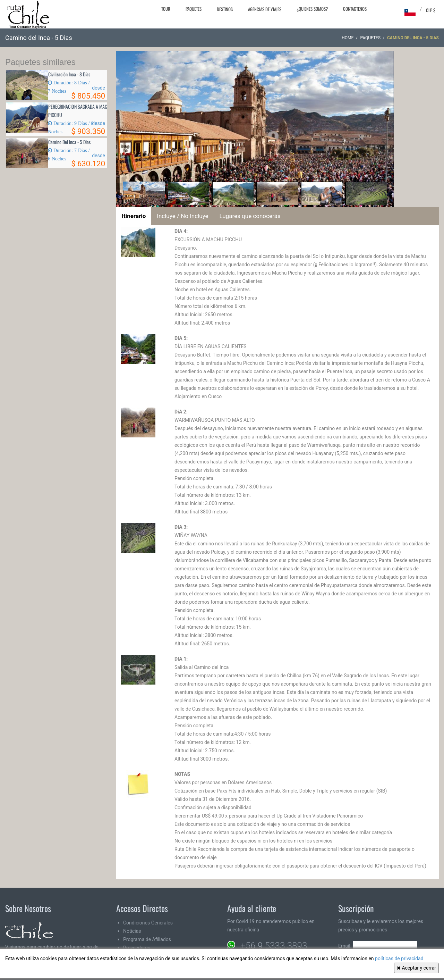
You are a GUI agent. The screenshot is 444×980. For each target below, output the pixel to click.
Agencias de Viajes (265, 9)
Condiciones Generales (148, 923)
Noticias (132, 931)
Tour (166, 9)
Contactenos (355, 9)
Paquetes (194, 9)
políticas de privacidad (399, 958)
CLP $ (431, 10)
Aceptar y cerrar (416, 968)
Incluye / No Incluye (182, 216)
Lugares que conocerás (250, 216)
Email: (378, 946)
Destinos (225, 9)
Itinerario (134, 216)
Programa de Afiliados (147, 939)
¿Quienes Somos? (312, 9)
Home (348, 38)
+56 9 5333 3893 (274, 946)
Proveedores (137, 948)
